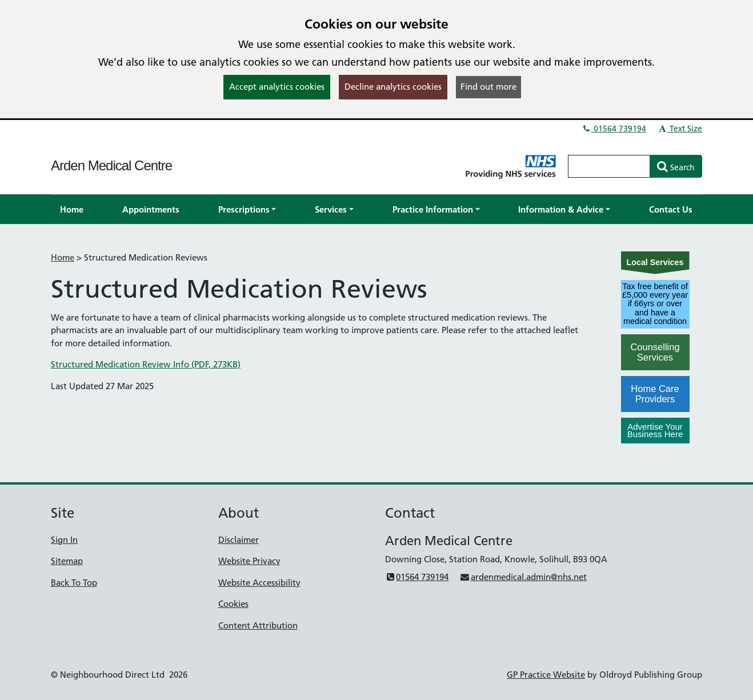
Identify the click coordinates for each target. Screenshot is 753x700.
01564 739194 (614, 129)
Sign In (64, 540)
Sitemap (67, 561)
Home (63, 257)
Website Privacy (249, 561)
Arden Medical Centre (111, 165)
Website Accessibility (259, 583)
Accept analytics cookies (277, 87)
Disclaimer (239, 540)
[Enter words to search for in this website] (609, 166)
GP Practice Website (546, 675)
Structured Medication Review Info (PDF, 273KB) (146, 364)
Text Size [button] (680, 129)
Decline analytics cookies (393, 87)
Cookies (233, 604)
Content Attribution (258, 625)
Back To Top (74, 583)
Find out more (488, 87)
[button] (247, 209)
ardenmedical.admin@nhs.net (523, 577)
